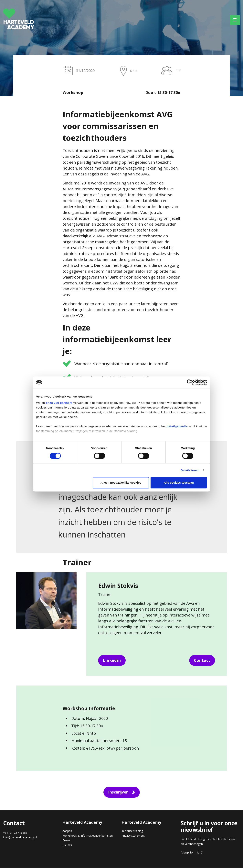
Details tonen (190, 470)
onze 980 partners (59, 403)
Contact (202, 660)
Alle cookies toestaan (179, 483)
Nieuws (67, 845)
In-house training (132, 831)
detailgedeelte (177, 426)
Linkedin (112, 660)
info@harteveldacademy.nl (20, 838)
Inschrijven (118, 792)
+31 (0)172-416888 (15, 833)
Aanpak (67, 831)
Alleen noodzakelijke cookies (121, 483)
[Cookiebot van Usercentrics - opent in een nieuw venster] (190, 382)
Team (66, 840)
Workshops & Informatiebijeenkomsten (88, 836)
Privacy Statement (133, 836)
